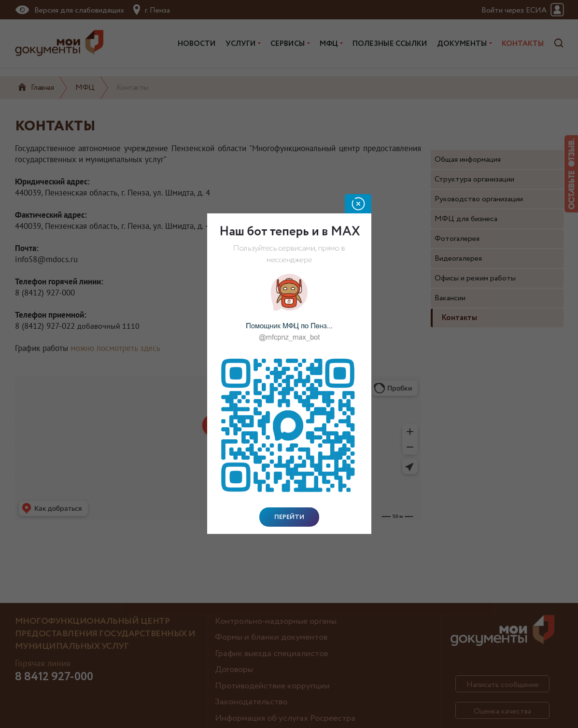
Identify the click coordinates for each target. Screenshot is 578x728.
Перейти (289, 517)
